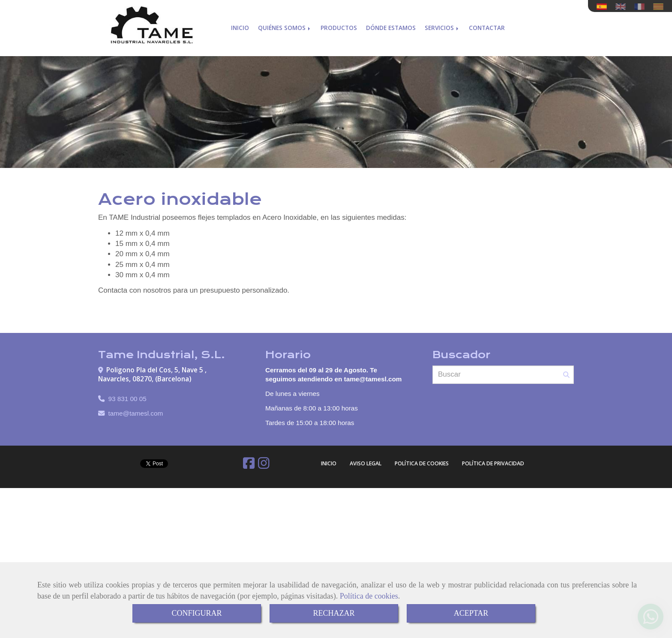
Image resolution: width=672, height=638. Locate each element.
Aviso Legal (366, 463)
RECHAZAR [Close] (334, 613)
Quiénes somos (285, 25)
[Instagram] (264, 466)
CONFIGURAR (196, 613)
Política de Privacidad (493, 463)
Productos (339, 25)
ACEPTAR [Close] (471, 613)
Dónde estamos (391, 25)
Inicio (240, 25)
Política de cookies (369, 596)
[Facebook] (249, 466)
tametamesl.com (136, 413)
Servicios (442, 25)
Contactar (487, 25)
